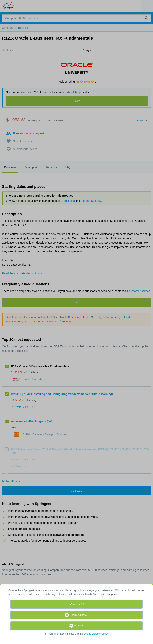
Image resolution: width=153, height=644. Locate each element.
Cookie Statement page (96, 634)
